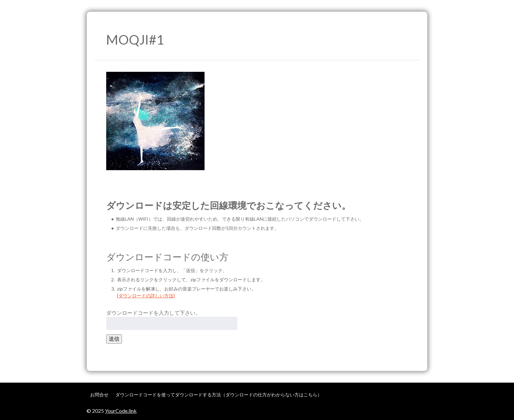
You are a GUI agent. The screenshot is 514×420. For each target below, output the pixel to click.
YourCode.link (121, 411)
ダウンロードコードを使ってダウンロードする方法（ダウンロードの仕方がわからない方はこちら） (219, 395)
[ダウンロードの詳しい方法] (146, 296)
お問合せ (99, 395)
